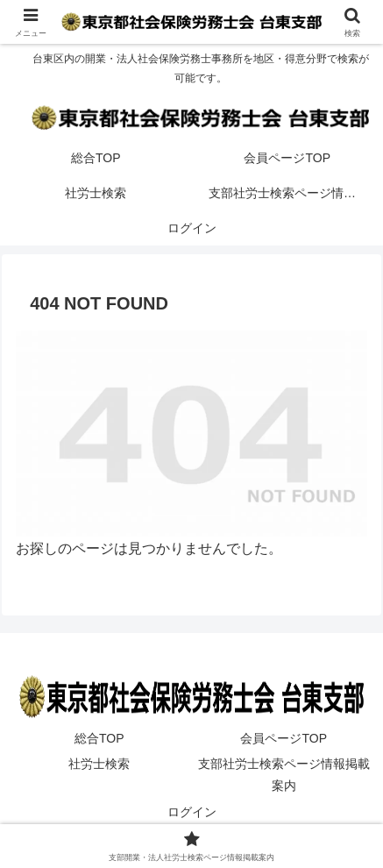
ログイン (192, 812)
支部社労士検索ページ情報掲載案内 (284, 775)
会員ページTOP (284, 738)
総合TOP (99, 738)
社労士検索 (99, 764)
